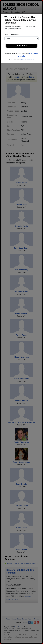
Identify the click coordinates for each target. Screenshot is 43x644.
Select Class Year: (12, 34)
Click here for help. (28, 60)
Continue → (21, 46)
